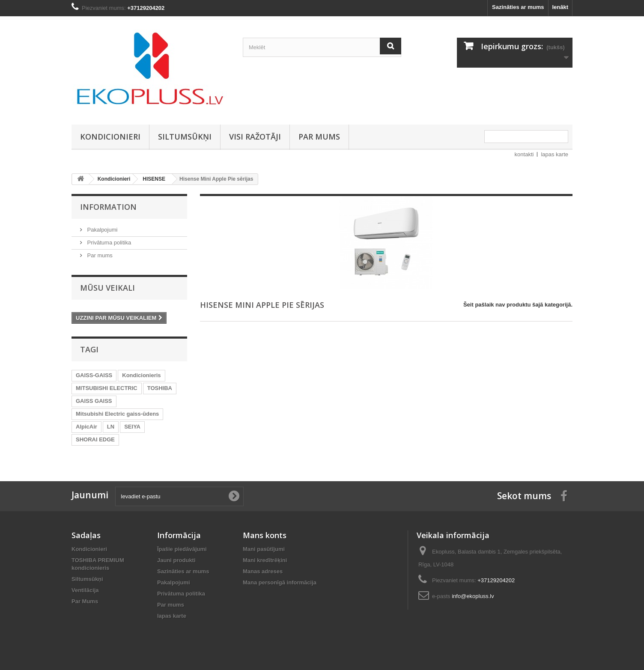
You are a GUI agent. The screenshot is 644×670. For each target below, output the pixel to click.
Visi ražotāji (255, 137)
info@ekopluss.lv (473, 596)
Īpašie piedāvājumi (182, 549)
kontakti (524, 154)
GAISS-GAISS (94, 375)
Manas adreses (263, 571)
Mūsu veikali (107, 288)
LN (111, 427)
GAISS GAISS (94, 401)
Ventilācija (85, 590)
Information (108, 207)
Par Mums (85, 601)
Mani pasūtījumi (264, 549)
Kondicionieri (110, 137)
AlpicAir (86, 427)
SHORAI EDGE (95, 439)
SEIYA (132, 427)
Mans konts (265, 535)
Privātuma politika (108, 243)
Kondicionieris (141, 375)
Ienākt (560, 7)
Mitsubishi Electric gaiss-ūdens (117, 414)
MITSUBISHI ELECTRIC (107, 388)
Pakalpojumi (101, 230)
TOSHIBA (160, 388)
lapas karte (555, 154)
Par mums (319, 137)
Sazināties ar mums (518, 7)
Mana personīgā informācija (280, 582)
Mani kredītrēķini (265, 560)
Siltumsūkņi (185, 137)
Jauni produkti (176, 560)
